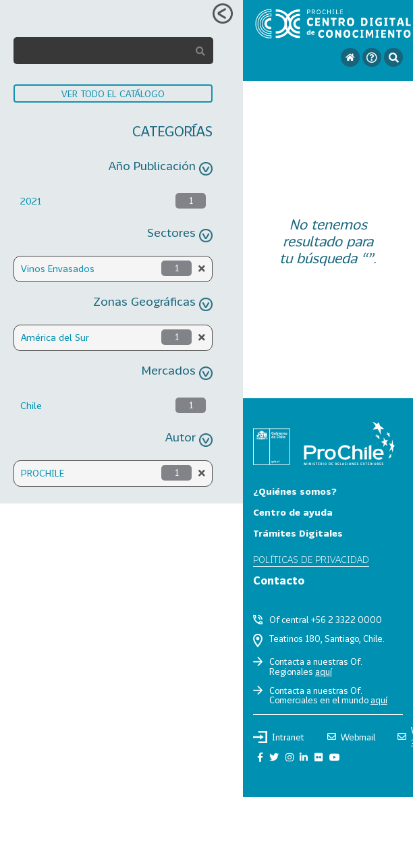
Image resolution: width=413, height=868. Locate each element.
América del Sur (55, 337)
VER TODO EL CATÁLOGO (113, 93)
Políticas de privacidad (311, 559)
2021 (31, 201)
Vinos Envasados (58, 268)
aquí (324, 672)
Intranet (279, 737)
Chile (31, 405)
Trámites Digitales (298, 533)
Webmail (351, 737)
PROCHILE (43, 473)
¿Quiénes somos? (295, 491)
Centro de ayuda (293, 512)
